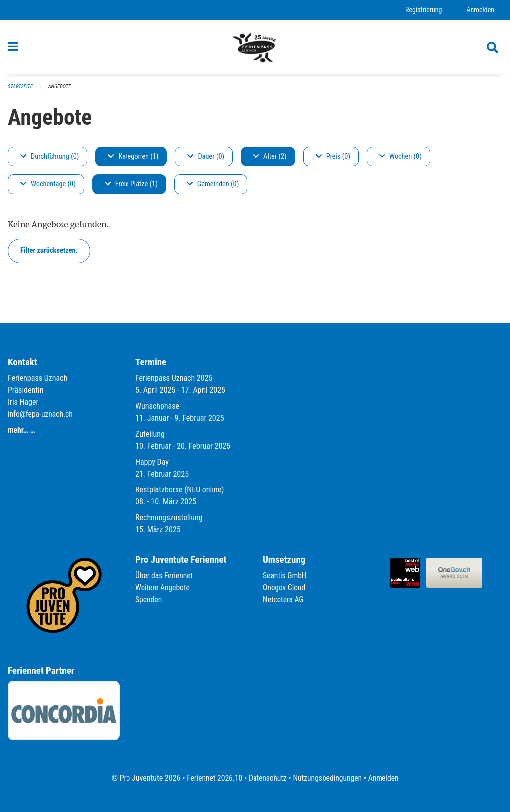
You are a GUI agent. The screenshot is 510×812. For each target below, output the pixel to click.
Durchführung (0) (50, 160)
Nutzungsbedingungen (328, 778)
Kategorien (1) (133, 160)
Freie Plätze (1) (131, 188)
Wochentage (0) (48, 188)
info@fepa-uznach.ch (41, 414)
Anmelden (480, 10)
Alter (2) (270, 160)
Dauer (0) (206, 160)
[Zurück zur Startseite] (255, 49)
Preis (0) (333, 160)
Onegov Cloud (285, 587)
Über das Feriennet (165, 575)
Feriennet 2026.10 (213, 778)
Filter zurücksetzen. (49, 254)
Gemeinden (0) (213, 188)
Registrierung (423, 10)
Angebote (61, 90)
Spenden (149, 599)
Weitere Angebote (163, 587)
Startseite (21, 90)
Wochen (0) (400, 160)
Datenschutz (267, 778)
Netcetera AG (284, 599)
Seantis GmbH (285, 575)
